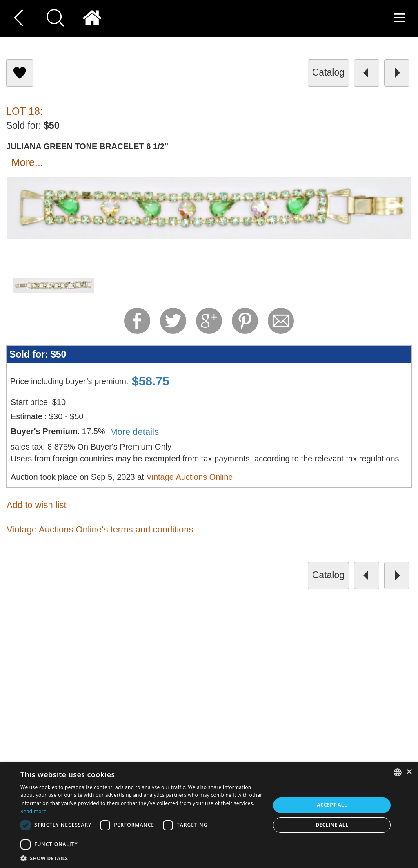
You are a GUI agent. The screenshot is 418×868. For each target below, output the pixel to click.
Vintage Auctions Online (189, 477)
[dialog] (209, 815)
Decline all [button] (332, 825)
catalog (328, 72)
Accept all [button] (332, 805)
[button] (142, 858)
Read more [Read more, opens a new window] (33, 811)
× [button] (409, 772)
